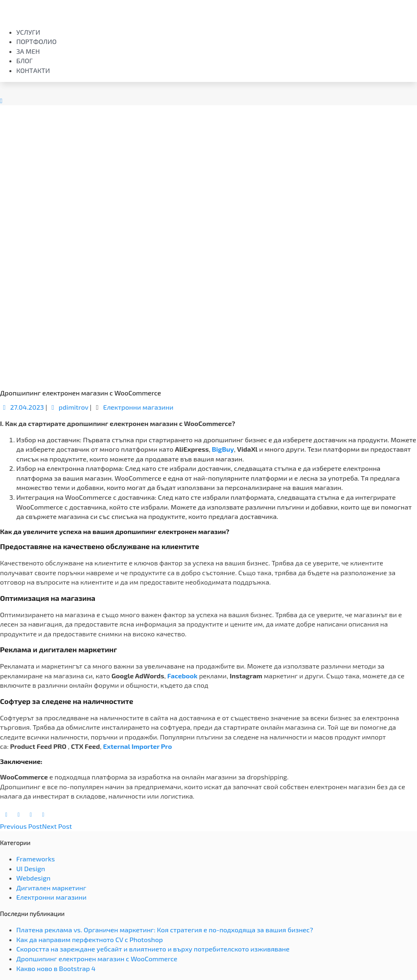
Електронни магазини (138, 407)
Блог (24, 61)
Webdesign (33, 878)
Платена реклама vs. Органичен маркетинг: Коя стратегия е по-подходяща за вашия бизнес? (165, 930)
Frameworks (36, 859)
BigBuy (223, 449)
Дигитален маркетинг (51, 888)
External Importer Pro (137, 746)
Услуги (28, 32)
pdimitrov (68, 407)
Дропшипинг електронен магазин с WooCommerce (97, 959)
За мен (28, 51)
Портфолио (36, 41)
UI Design (31, 869)
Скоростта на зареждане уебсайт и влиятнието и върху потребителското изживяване (153, 949)
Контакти (33, 70)
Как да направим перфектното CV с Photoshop (90, 939)
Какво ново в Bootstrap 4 (56, 968)
